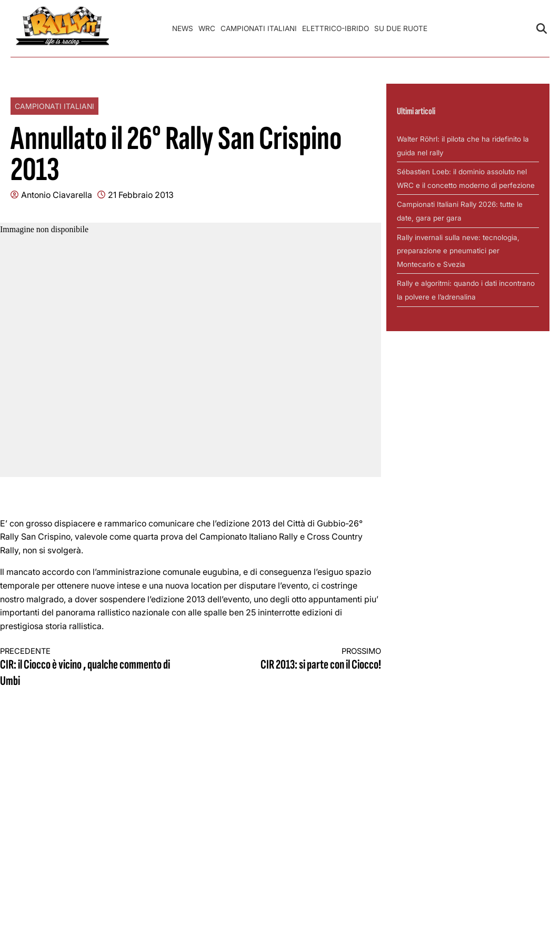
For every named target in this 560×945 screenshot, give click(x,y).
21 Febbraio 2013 (141, 195)
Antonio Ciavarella (57, 195)
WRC (207, 28)
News (183, 28)
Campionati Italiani (259, 28)
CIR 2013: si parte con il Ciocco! (295, 659)
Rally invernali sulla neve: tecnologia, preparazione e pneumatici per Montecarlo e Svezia (458, 251)
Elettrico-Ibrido (336, 28)
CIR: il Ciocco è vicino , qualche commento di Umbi (86, 668)
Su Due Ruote (401, 28)
